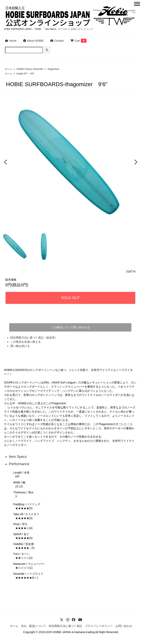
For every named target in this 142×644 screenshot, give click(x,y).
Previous (6, 162)
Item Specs (18, 457)
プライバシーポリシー (99, 626)
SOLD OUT (70, 298)
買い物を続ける (20, 346)
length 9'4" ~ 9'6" (25, 74)
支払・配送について (34, 626)
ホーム (9, 69)
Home (11, 41)
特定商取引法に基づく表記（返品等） (34, 338)
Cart (75, 41)
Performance (19, 464)
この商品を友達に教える (26, 342)
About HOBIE (33, 41)
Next (135, 162)
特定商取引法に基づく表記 (65, 626)
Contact (57, 41)
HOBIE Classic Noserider (30, 69)
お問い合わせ (124, 626)
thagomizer (53, 69)
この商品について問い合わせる (70, 327)
